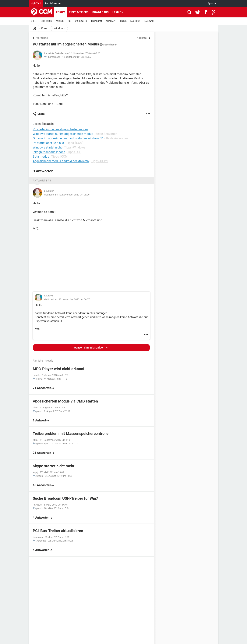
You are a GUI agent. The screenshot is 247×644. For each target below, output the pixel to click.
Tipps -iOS (74, 152)
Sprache (212, 3)
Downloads (101, 12)
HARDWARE (149, 21)
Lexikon (118, 12)
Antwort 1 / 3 (42, 181)
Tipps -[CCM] (75, 143)
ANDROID (60, 21)
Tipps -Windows (75, 147)
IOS (69, 21)
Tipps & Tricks (79, 12)
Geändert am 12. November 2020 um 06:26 (67, 195)
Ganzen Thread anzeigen (89, 348)
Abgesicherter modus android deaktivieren (61, 161)
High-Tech (36, 3)
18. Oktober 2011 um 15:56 (77, 57)
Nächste (142, 38)
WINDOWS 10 (81, 21)
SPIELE (34, 21)
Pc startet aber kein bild (48, 143)
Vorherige (42, 38)
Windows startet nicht (47, 147)
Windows (59, 28)
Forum (61, 12)
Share (41, 114)
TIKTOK (123, 21)
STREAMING (46, 21)
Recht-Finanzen (53, 3)
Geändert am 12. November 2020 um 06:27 (67, 299)
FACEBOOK (135, 21)
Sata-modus (41, 157)
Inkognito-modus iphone (49, 152)
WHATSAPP (111, 21)
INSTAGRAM (96, 21)
